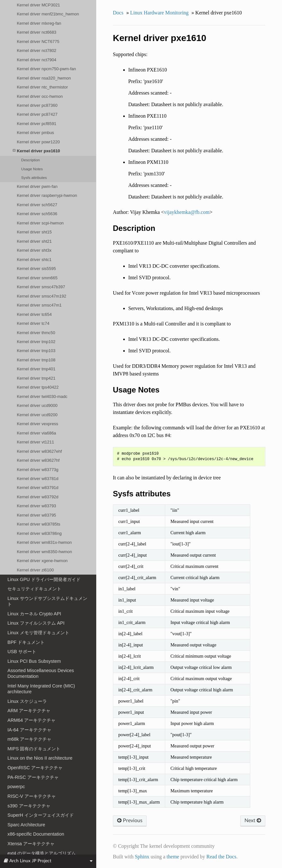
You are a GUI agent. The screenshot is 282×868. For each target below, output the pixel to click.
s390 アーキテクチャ (29, 806)
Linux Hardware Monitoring (159, 13)
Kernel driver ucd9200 (37, 415)
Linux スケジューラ (27, 701)
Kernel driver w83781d (38, 479)
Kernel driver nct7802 (36, 51)
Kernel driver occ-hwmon (40, 96)
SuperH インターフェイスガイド (41, 815)
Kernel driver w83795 (36, 515)
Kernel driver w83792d (38, 497)
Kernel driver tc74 (33, 323)
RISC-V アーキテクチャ (32, 796)
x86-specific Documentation (36, 834)
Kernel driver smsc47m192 (41, 296)
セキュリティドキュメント (34, 589)
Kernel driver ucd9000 (37, 405)
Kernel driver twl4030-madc (42, 396)
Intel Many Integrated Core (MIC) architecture (41, 689)
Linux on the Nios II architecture (40, 758)
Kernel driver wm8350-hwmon (44, 552)
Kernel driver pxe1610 (36, 151)
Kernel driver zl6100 (35, 570)
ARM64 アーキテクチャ (31, 720)
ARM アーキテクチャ (29, 711)
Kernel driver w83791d (38, 488)
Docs (118, 13)
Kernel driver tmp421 (36, 378)
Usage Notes (32, 169)
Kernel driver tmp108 (36, 360)
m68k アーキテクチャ (29, 739)
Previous (130, 821)
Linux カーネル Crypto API (34, 614)
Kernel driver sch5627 (37, 205)
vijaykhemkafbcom (187, 212)
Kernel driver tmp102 (36, 342)
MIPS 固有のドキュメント (34, 749)
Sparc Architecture (26, 825)
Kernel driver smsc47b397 (41, 287)
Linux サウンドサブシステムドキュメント (47, 601)
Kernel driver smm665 (37, 278)
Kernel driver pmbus (35, 133)
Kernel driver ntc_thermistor (42, 87)
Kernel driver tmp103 (36, 351)
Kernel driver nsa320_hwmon (44, 78)
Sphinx (142, 857)
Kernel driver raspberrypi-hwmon (47, 195)
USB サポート (22, 652)
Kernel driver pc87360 (37, 105)
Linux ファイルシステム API (36, 623)
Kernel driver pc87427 (37, 114)
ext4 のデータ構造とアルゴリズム (42, 853)
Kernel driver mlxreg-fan (39, 23)
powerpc (16, 787)
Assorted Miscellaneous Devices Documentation (41, 673)
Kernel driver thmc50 (36, 333)
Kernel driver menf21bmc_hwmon (48, 14)
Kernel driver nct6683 (36, 32)
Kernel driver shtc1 (34, 260)
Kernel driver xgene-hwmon (42, 561)
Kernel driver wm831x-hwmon (44, 542)
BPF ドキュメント (26, 642)
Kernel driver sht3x (34, 250)
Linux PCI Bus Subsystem (34, 661)
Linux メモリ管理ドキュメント (38, 633)
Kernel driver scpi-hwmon (40, 223)
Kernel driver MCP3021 (38, 5)
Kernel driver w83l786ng (39, 533)
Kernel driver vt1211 (35, 442)
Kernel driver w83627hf (38, 460)
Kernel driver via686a (36, 433)
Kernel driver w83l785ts (38, 524)
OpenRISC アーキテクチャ (35, 768)
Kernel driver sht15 (34, 232)
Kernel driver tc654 (34, 314)
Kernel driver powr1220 (38, 142)
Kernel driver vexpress (37, 424)
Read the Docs (221, 857)
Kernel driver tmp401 (36, 369)
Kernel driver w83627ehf (39, 451)
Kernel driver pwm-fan (37, 186)
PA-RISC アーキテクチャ (33, 777)
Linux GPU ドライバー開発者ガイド (44, 579)
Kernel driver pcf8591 (36, 124)
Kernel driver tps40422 (38, 387)
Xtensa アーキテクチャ (31, 844)
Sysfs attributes (34, 177)
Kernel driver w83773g (38, 470)
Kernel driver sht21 (34, 241)
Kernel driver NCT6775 (38, 42)
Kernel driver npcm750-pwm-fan (46, 69)
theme (173, 857)
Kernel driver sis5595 (36, 269)
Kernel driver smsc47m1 (39, 305)
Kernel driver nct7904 (36, 60)
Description (30, 160)
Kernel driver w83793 (36, 506)
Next (253, 821)
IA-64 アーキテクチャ (29, 730)
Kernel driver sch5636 (37, 214)
